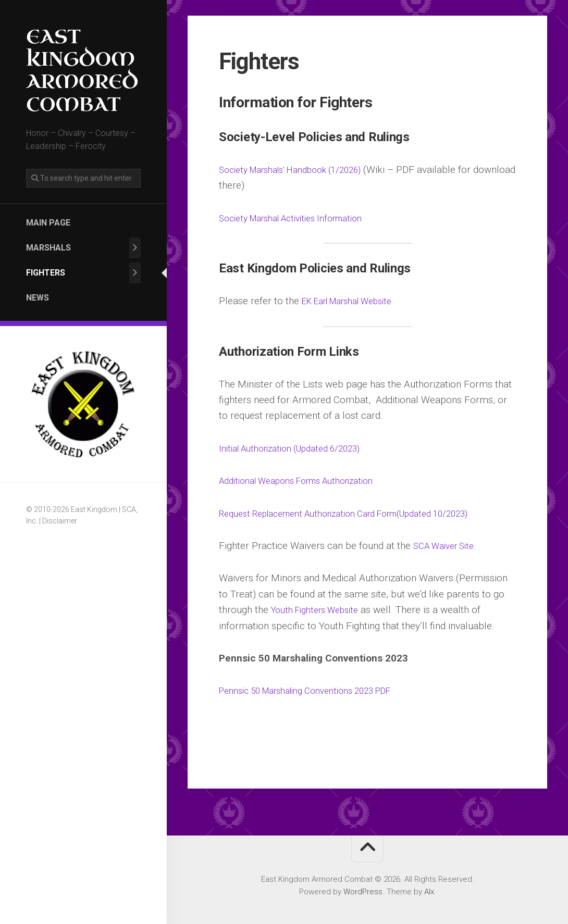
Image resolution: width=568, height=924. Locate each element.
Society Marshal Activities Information (301, 218)
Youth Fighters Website (321, 610)
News (38, 298)
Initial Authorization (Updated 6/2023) (300, 448)
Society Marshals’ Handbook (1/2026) (302, 170)
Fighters (46, 273)
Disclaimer (60, 521)
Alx (429, 892)
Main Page (48, 223)
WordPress (363, 892)
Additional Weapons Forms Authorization (307, 480)
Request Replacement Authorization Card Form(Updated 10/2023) (363, 513)
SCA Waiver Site (448, 546)
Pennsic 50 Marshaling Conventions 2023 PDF (319, 690)
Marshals (48, 248)
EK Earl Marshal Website (355, 301)
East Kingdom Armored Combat (82, 71)
